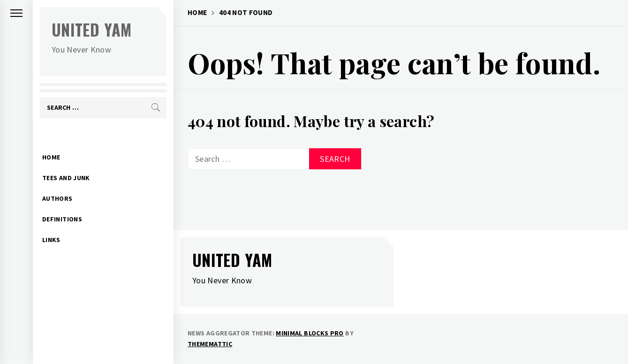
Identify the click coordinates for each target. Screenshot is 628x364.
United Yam (92, 29)
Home (51, 143)
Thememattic (210, 344)
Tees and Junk (66, 163)
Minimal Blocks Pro (310, 333)
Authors (57, 184)
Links (51, 225)
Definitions (62, 205)
